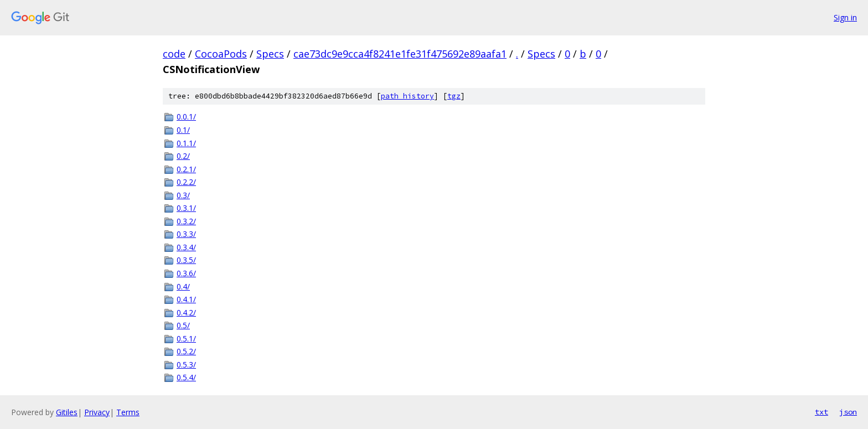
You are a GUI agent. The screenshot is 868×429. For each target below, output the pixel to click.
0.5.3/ (186, 365)
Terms (128, 412)
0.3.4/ (186, 247)
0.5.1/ (186, 338)
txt (821, 412)
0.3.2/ (186, 221)
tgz (454, 96)
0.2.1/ (186, 169)
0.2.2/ (186, 182)
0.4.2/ (186, 312)
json (848, 412)
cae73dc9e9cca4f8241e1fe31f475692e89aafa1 (400, 54)
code (174, 54)
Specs (270, 54)
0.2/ (183, 156)
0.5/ (183, 325)
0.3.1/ (186, 208)
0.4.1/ (186, 299)
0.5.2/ (186, 351)
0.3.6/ (186, 273)
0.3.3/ (186, 234)
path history (407, 96)
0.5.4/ (186, 377)
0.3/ (183, 195)
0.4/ (183, 286)
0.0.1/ (186, 117)
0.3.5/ (186, 260)
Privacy (97, 412)
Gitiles (67, 412)
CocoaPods (221, 54)
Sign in (845, 17)
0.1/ (183, 130)
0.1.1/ (186, 143)
